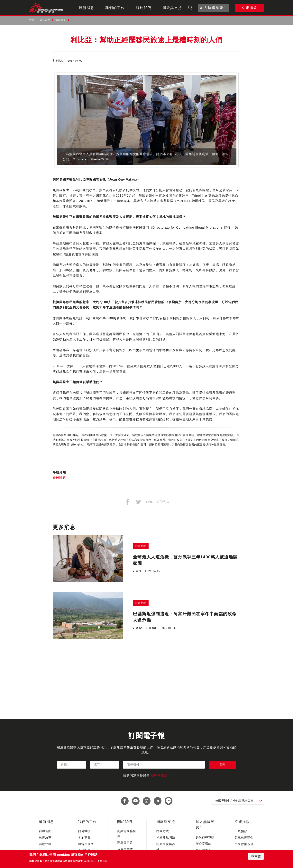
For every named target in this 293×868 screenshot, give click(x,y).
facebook (125, 801)
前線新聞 (61, 20)
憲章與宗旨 (125, 843)
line (169, 801)
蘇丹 (139, 571)
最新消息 (87, 8)
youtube (136, 801)
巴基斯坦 (151, 628)
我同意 (256, 856)
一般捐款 (241, 831)
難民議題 (59, 478)
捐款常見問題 (166, 838)
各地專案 (84, 838)
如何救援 (84, 831)
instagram (147, 801)
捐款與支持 (172, 8)
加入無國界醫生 (214, 8)
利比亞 (60, 61)
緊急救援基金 (244, 838)
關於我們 (144, 8)
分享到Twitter (138, 502)
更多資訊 (102, 861)
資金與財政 (125, 849)
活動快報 (45, 844)
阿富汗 (140, 628)
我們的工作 (115, 8)
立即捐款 (249, 8)
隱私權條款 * (160, 775)
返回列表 (163, 502)
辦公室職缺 (204, 844)
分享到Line (149, 502)
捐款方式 (163, 831)
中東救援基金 (244, 844)
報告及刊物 (86, 844)
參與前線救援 (205, 837)
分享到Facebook (127, 502)
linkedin (158, 801)
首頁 (32, 20)
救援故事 (45, 838)
